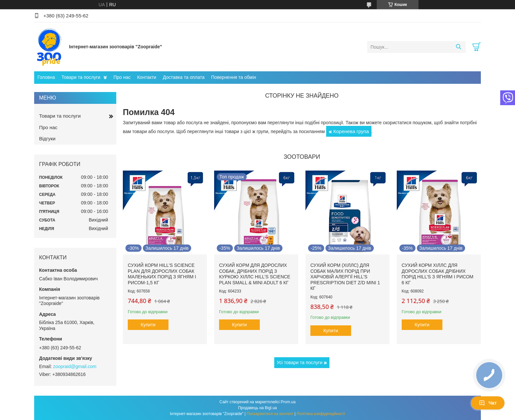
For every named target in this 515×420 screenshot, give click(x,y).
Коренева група (351, 131)
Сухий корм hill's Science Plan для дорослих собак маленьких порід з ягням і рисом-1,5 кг (162, 274)
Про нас (122, 77)
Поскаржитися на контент (270, 414)
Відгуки (47, 139)
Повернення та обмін (234, 77)
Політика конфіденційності (321, 414)
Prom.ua (288, 402)
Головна (46, 77)
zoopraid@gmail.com (75, 366)
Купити (148, 325)
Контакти (146, 77)
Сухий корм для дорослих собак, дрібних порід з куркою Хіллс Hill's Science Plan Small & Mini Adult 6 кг (255, 274)
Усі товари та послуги (300, 362)
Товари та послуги (81, 77)
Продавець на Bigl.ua (257, 408)
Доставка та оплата (184, 77)
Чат (488, 403)
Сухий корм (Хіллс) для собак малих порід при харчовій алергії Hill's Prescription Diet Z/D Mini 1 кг (345, 277)
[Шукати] (458, 47)
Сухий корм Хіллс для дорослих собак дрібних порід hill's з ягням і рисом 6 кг (437, 274)
